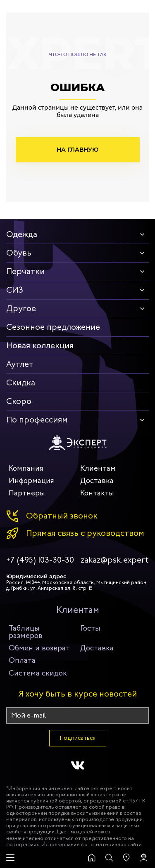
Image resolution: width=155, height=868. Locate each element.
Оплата (22, 660)
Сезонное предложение (53, 327)
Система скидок (38, 673)
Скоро (19, 401)
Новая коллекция (40, 346)
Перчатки (25, 271)
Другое (21, 308)
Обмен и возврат (39, 648)
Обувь (19, 253)
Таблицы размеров (26, 632)
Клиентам (98, 468)
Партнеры (27, 493)
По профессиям (37, 420)
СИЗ (15, 290)
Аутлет (20, 364)
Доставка (97, 481)
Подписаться (78, 738)
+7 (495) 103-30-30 (40, 560)
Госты (90, 628)
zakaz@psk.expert (115, 560)
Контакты (97, 493)
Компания (26, 468)
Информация (31, 481)
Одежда (22, 234)
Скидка (21, 383)
